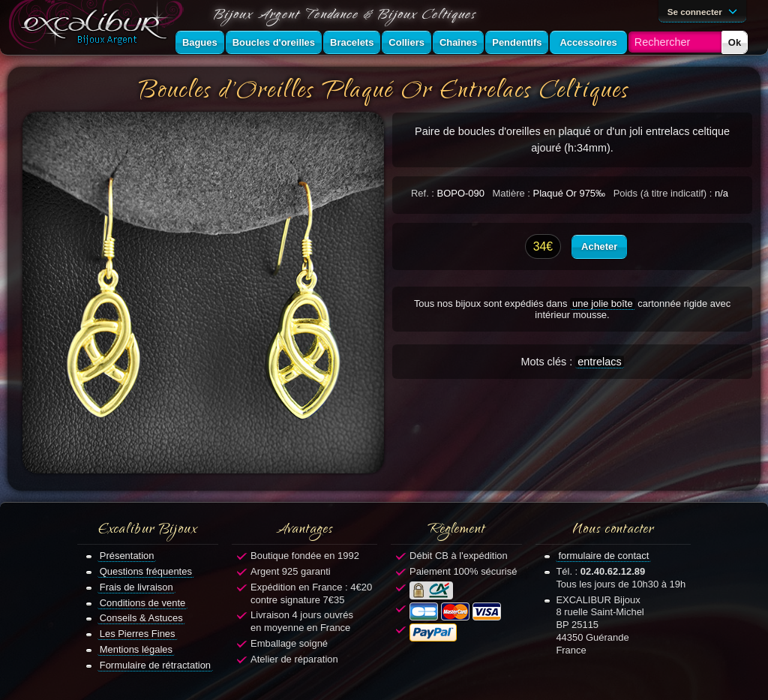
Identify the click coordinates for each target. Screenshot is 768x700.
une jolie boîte (603, 303)
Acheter (599, 246)
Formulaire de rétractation (155, 665)
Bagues (200, 42)
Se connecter (705, 11)
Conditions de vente (143, 603)
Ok (735, 42)
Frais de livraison (136, 587)
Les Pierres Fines (138, 634)
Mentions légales (136, 649)
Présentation (127, 556)
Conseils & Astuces (141, 618)
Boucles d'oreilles (274, 42)
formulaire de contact (603, 556)
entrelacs (599, 362)
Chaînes (458, 42)
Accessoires (588, 42)
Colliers (406, 42)
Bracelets (352, 42)
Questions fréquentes (146, 571)
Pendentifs (517, 42)
